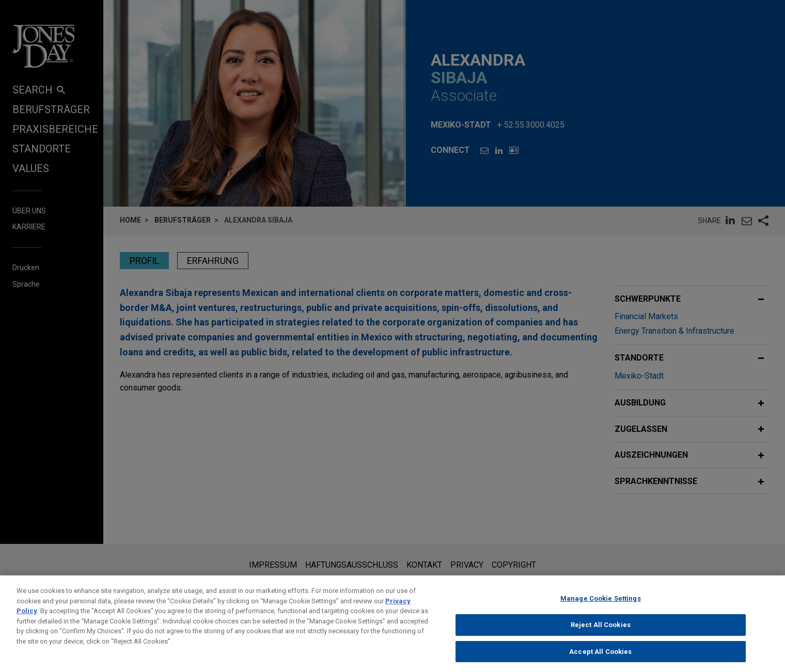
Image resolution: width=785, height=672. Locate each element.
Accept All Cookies (600, 659)
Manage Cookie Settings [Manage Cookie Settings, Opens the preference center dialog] (601, 607)
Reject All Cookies (601, 633)
